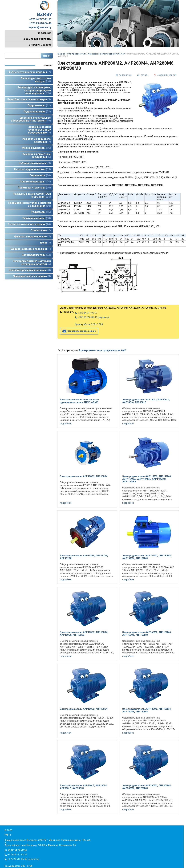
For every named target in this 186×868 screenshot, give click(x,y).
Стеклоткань (41, 230)
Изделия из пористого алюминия (37, 140)
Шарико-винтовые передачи (31, 249)
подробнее (66, 424)
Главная (61, 54)
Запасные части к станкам (32, 276)
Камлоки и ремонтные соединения (37, 155)
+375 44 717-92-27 (40, 20)
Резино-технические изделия (29, 224)
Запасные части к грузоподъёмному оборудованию (39, 130)
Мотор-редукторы (36, 148)
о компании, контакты (37, 39)
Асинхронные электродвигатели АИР (106, 54)
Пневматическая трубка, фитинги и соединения (30, 204)
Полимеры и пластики (34, 188)
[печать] (143, 75)
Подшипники (40, 175)
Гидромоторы (39, 105)
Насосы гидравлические (32, 169)
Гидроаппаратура (37, 112)
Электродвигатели (36, 255)
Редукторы (41, 212)
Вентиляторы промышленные (30, 270)
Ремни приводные (37, 218)
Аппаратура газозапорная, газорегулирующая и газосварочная (34, 90)
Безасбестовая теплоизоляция (29, 99)
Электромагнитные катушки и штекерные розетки (32, 262)
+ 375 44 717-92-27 (86, 313)
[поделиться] (123, 75)
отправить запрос (40, 45)
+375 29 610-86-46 (40, 23)
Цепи (45, 243)
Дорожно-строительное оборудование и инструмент (31, 119)
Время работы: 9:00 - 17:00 (89, 324)
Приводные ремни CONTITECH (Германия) (32, 195)
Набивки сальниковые (35, 163)
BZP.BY (44, 9)
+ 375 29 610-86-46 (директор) (92, 317)
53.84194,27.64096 (17, 850)
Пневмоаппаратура (35, 182)
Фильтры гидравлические (32, 237)
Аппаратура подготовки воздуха (36, 80)
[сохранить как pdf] (165, 75)
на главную (44, 33)
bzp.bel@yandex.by (40, 27)
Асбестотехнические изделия (30, 72)
